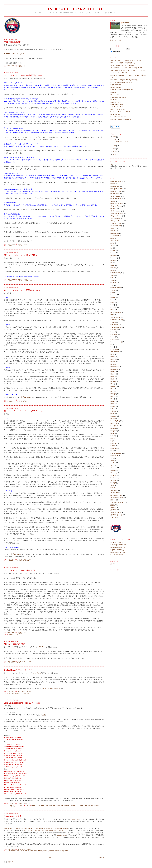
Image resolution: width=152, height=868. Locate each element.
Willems (113, 488)
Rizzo (112, 451)
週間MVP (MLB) (115, 512)
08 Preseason (115, 186)
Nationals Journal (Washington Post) (122, 90)
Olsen (112, 414)
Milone (61, 805)
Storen (112, 470)
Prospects (25, 693)
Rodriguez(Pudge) (116, 453)
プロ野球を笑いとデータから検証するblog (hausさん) (127, 68)
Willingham (114, 490)
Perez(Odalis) (115, 426)
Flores (31, 851)
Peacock (73, 805)
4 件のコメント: (27, 559)
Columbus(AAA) (115, 288)
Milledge (113, 394)
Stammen (113, 468)
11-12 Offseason (14, 663)
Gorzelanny (38, 851)
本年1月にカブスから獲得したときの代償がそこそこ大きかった (44, 830)
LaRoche (113, 364)
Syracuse (113, 475)
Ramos (33, 281)
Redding (113, 443)
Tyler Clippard (29, 828)
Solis (15, 807)
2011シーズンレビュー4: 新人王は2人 (21, 255)
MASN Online (115, 95)
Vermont (113, 480)
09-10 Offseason (116, 211)
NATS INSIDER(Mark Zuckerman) (121, 82)
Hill (111, 344)
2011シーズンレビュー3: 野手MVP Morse (22, 290)
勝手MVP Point (26, 397)
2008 (114, 154)
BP (111, 263)
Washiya (113, 483)
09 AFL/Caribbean (116, 199)
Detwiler (113, 297)
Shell (112, 460)
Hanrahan (114, 334)
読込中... (113, 564)
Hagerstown (114, 330)
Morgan (113, 401)
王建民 (113, 505)
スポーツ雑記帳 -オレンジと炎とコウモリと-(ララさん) (128, 70)
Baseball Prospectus (117, 104)
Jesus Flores (50, 828)
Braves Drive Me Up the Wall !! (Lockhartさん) (125, 80)
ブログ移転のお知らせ (14, 42)
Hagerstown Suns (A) (117, 550)
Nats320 (113, 92)
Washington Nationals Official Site (121, 112)
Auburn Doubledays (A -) (118, 552)
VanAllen (113, 478)
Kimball (113, 357)
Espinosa (26, 281)
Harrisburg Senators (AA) (118, 545)
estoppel (126, 23)
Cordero (113, 290)
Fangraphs (114, 100)
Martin (112, 376)
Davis (112, 292)
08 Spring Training (116, 191)
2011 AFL (113, 231)
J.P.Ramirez (114, 349)
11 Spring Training (116, 223)
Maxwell (113, 381)
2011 (114, 146)
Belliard (113, 253)
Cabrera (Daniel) (116, 273)
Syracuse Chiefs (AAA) (118, 542)
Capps (112, 275)
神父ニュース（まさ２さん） (120, 73)
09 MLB (113, 201)
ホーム (51, 858)
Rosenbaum (8, 807)
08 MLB (113, 184)
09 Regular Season (116, 203)
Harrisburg (114, 339)
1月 (116, 139)
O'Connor (113, 411)
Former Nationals (116, 312)
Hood (33, 805)
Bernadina (114, 258)
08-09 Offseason (116, 196)
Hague (22, 805)
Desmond (113, 295)
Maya (112, 384)
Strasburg (113, 473)
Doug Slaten (75, 819)
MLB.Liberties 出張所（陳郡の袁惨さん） (123, 63)
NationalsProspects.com (118, 97)
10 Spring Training (116, 216)
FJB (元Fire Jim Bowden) (118, 117)
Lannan (46, 851)
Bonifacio (113, 260)
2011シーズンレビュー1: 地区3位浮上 (21, 571)
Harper (28, 805)
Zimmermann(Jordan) (62, 851)
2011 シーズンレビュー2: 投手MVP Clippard (24, 411)
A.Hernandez (115, 236)
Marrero (49, 805)
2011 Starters (115, 233)
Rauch (112, 438)
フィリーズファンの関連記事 (52, 689)
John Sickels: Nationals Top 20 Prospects (22, 703)
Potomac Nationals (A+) (118, 547)
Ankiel (112, 243)
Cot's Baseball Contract (118, 107)
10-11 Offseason (116, 218)
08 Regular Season (116, 189)
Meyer (55, 805)
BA (111, 248)
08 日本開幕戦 (115, 194)
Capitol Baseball (116, 85)
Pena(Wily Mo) (115, 421)
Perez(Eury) (114, 423)
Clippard (26, 561)
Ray (92, 805)
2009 (114, 152)
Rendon (96, 805)
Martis (112, 379)
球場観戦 (113, 507)
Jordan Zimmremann (62, 828)
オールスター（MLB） (118, 502)
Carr (112, 278)
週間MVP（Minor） (117, 515)
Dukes (112, 302)
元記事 (43, 715)
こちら (113, 164)
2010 (114, 149)
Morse (25, 402)
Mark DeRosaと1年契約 (15, 644)
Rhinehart (113, 448)
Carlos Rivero (37, 673)
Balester (113, 251)
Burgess (113, 268)
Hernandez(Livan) (116, 342)
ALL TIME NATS (116, 241)
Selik (112, 458)
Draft (112, 300)
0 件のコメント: (27, 66)
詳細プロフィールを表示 (117, 40)
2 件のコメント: (27, 244)
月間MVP (113, 510)
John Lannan (8, 828)
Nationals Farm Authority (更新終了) (122, 119)
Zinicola (113, 500)
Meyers (113, 391)
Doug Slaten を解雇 (13, 816)
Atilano (113, 246)
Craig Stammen (61, 835)
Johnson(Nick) (115, 352)
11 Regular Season (15, 246)
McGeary (113, 386)
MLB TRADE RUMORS (118, 109)
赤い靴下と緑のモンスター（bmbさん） (123, 65)
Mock (112, 399)
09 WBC (113, 208)
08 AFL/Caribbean (116, 181)
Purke (88, 805)
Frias (112, 315)
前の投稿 (102, 858)
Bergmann (114, 255)
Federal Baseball (116, 87)
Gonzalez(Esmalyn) (117, 320)
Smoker (113, 463)
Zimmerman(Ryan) (116, 495)
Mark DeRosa (41, 647)
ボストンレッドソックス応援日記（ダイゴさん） (126, 60)
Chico (112, 280)
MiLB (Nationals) (116, 114)
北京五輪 (113, 517)
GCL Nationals (115, 317)
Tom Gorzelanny (40, 828)
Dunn (112, 305)
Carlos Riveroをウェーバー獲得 (18, 670)
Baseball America (116, 102)
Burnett (113, 270)
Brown (112, 265)
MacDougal (114, 369)
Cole (10, 805)
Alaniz (112, 238)
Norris (66, 805)
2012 (114, 137)
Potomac (113, 428)
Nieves (113, 406)
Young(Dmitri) (115, 493)
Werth (112, 485)
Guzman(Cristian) (116, 327)
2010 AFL (113, 228)
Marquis (113, 371)
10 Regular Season (116, 213)
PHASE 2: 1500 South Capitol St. (15, 54)
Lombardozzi (40, 805)
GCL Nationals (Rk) (116, 555)
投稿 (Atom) (11, 862)
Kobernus (113, 359)
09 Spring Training (116, 206)
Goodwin (16, 805)
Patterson (113, 416)
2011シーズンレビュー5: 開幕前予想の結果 (23, 75)
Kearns (113, 354)
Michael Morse (18, 828)
